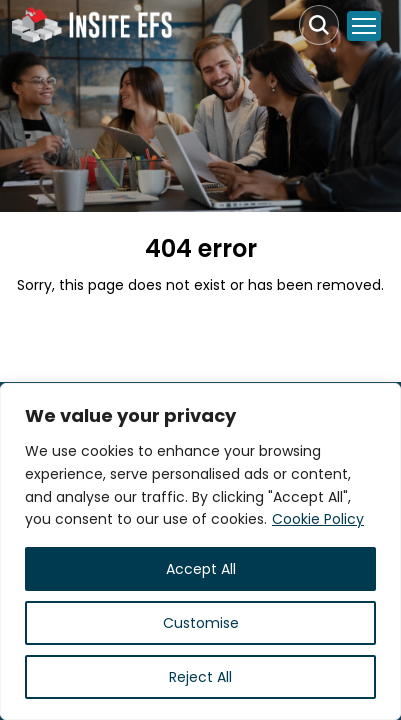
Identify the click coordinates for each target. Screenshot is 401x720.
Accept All (201, 569)
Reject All (200, 677)
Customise (201, 623)
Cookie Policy (318, 519)
